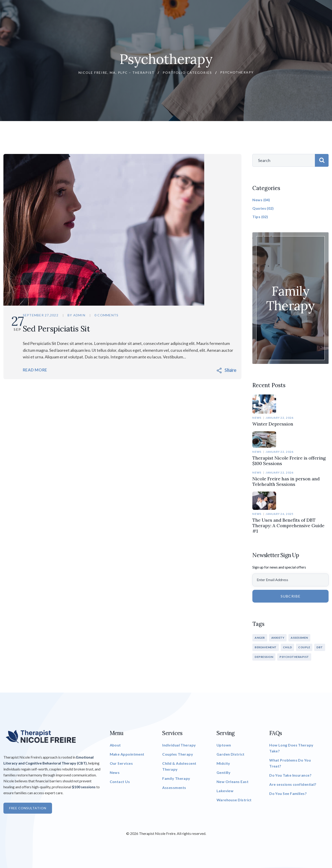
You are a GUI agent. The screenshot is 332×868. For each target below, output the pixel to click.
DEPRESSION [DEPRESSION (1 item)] (264, 657)
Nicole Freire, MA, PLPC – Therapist (116, 73)
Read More (44, 370)
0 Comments (115, 315)
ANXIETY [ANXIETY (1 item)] (278, 638)
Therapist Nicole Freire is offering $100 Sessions (289, 461)
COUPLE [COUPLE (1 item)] (304, 647)
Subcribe (291, 596)
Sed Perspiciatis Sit (67, 329)
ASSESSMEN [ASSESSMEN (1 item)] (299, 638)
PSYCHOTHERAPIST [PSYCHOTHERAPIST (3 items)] (294, 657)
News (257, 418)
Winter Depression (273, 424)
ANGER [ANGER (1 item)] (260, 638)
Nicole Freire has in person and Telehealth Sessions (286, 481)
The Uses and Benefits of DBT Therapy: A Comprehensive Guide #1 (288, 525)
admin (87, 315)
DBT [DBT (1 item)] (320, 647)
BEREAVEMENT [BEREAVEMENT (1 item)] (266, 647)
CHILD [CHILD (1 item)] (288, 647)
